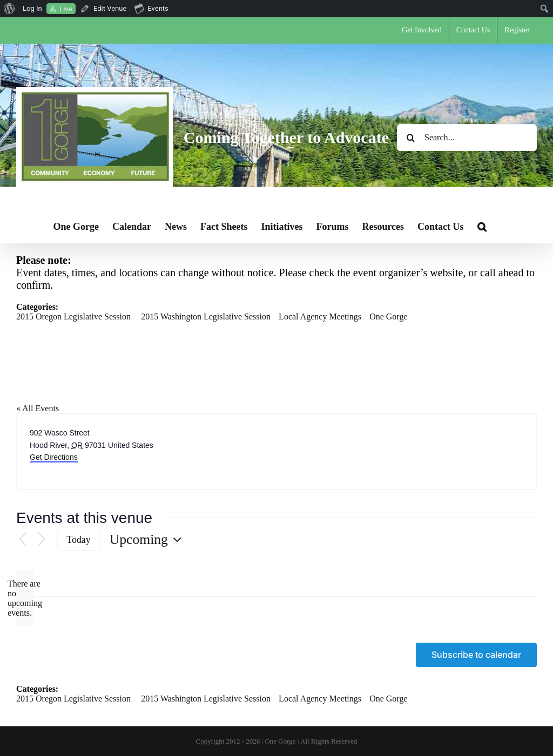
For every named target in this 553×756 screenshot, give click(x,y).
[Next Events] (41, 540)
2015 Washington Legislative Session (206, 316)
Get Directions (54, 457)
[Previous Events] (23, 540)
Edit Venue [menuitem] (110, 8)
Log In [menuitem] (32, 8)
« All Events (38, 408)
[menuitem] (9, 9)
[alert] (25, 598)
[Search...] (467, 138)
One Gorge (388, 316)
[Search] (410, 138)
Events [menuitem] (151, 8)
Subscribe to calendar (476, 655)
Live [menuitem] (66, 9)
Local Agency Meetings (320, 316)
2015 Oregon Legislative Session (73, 316)
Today (79, 540)
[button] (482, 227)
